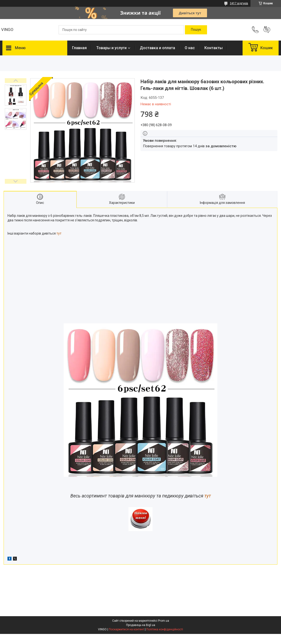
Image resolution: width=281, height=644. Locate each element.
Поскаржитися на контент (126, 629)
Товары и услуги (111, 48)
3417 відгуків (239, 3)
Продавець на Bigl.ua (141, 625)
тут (59, 233)
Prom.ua (164, 621)
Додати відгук (267, 30)
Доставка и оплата (157, 48)
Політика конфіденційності (165, 629)
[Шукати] (196, 30)
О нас (190, 48)
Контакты (214, 48)
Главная (79, 48)
